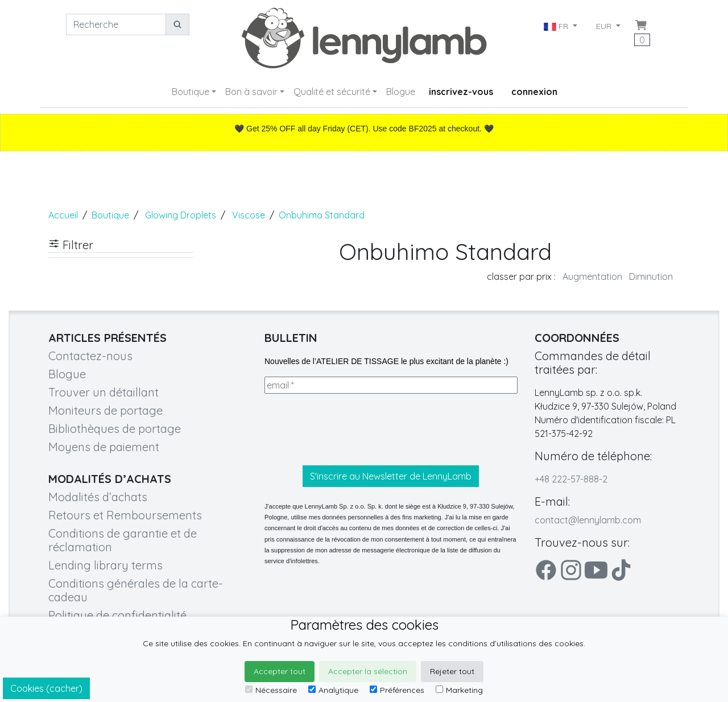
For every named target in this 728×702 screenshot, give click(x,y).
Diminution (651, 276)
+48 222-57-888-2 (571, 479)
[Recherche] (116, 24)
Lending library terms (106, 565)
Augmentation (592, 276)
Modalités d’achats (98, 497)
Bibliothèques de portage (115, 429)
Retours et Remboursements (125, 515)
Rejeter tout (452, 671)
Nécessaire (271, 690)
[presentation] (351, 430)
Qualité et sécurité (332, 92)
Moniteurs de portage (106, 410)
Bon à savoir (251, 92)
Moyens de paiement (104, 447)
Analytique (333, 690)
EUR (605, 26)
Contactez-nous (90, 356)
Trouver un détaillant (104, 392)
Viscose (249, 215)
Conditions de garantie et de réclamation (123, 540)
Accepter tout (280, 671)
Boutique (191, 92)
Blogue (401, 92)
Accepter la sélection (368, 671)
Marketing (459, 690)
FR (557, 26)
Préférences (397, 690)
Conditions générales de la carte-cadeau (136, 590)
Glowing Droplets (181, 215)
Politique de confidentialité (117, 615)
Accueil (63, 215)
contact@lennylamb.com (588, 520)
